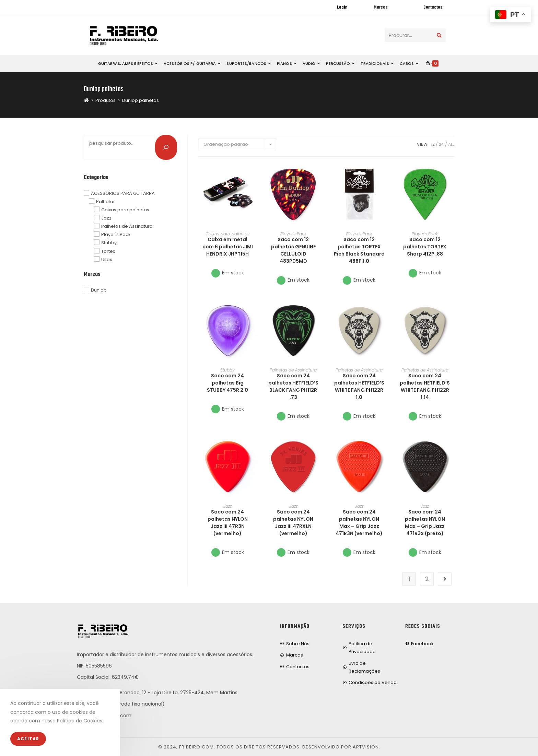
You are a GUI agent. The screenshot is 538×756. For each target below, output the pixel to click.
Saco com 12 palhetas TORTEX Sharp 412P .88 (425, 247)
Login (342, 8)
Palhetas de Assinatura (293, 370)
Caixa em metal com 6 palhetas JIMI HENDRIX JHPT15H (228, 247)
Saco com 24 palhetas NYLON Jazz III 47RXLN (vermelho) (293, 523)
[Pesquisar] (166, 147)
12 (433, 144)
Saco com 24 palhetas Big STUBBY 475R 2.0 (227, 383)
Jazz (227, 506)
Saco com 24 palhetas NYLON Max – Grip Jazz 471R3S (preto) (425, 523)
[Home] (86, 100)
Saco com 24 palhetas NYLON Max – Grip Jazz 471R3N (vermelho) (359, 523)
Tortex (108, 251)
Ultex (107, 259)
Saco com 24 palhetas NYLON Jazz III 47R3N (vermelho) (228, 523)
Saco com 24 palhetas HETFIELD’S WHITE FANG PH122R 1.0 (359, 386)
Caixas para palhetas (227, 234)
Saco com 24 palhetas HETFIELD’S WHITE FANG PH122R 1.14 (425, 386)
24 (441, 144)
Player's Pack (293, 234)
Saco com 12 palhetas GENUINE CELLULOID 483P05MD (293, 250)
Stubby (227, 370)
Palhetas (106, 202)
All (451, 144)
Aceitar (28, 739)
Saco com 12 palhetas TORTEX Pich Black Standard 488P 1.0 (359, 250)
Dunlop (99, 290)
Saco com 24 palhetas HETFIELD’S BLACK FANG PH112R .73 (293, 386)
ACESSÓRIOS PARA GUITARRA (123, 193)
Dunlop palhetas (141, 100)
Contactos (433, 8)
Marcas (381, 8)
